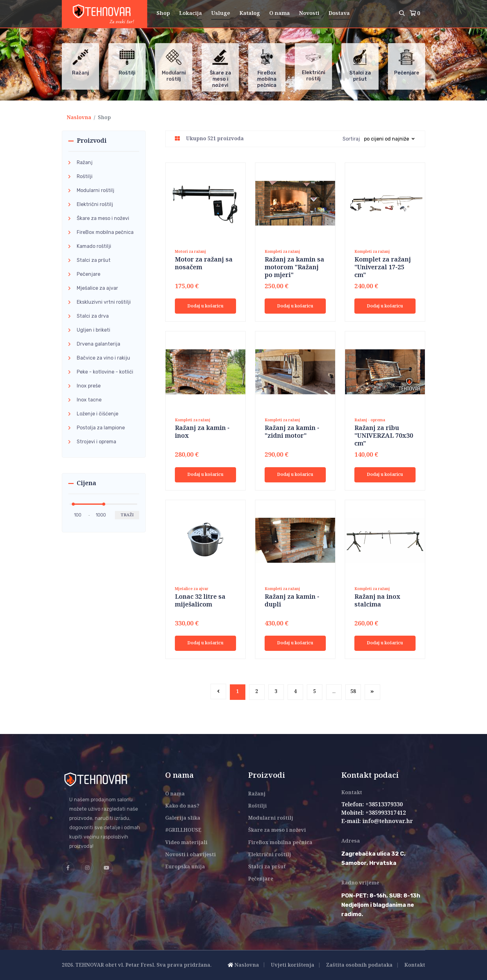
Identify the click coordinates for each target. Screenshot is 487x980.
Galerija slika (183, 818)
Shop (163, 13)
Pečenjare (89, 274)
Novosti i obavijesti (191, 855)
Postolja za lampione (101, 428)
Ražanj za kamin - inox (202, 432)
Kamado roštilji (94, 246)
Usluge (221, 13)
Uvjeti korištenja (293, 965)
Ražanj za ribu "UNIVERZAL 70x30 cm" (384, 436)
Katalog (250, 13)
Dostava (339, 13)
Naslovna (79, 118)
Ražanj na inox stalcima (377, 601)
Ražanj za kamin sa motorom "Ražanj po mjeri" (294, 268)
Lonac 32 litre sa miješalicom (200, 601)
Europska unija (185, 867)
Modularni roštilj (96, 190)
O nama (280, 13)
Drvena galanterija (98, 344)
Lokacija (191, 13)
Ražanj (85, 162)
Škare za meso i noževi (103, 218)
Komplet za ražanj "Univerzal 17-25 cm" (383, 268)
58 (353, 692)
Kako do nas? (182, 806)
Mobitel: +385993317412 (374, 813)
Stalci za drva (93, 316)
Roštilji (85, 176)
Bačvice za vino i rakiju (103, 358)
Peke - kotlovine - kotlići (105, 372)
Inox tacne (89, 400)
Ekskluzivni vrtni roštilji (104, 302)
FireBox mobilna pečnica (105, 232)
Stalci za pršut (94, 260)
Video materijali (186, 843)
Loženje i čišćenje (98, 414)
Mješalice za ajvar (97, 288)
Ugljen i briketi (93, 330)
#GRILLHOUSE (183, 830)
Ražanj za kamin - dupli (292, 601)
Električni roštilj (95, 204)
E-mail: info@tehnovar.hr (377, 821)
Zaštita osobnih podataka (359, 965)
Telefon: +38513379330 (372, 805)
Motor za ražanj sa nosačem (204, 264)
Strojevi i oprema (96, 442)
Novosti (309, 13)
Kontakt (415, 965)
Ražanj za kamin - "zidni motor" (292, 432)
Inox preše (89, 386)
